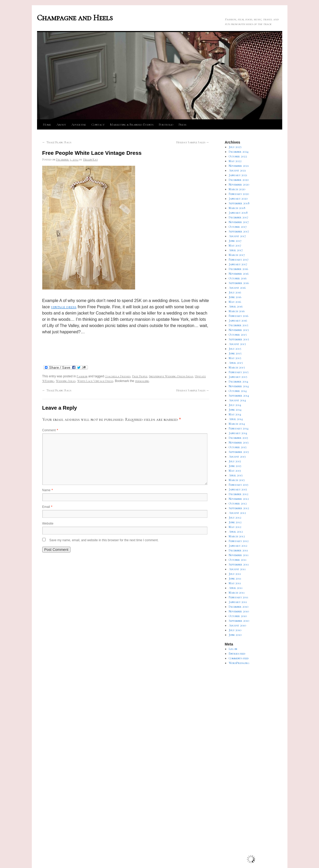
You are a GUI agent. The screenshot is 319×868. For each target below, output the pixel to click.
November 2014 (239, 386)
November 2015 (239, 330)
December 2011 (238, 550)
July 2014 (235, 405)
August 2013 (237, 457)
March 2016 (237, 311)
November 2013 (239, 442)
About (61, 125)
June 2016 (235, 297)
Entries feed (237, 654)
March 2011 (237, 593)
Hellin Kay (91, 159)
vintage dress (64, 307)
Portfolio (166, 125)
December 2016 (238, 269)
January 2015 (238, 377)
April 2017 (236, 250)
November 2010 (239, 611)
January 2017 (238, 264)
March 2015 (237, 367)
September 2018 (239, 203)
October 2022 (238, 156)
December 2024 (239, 152)
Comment (50, 430)
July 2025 (235, 147)
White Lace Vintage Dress (95, 381)
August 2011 (237, 569)
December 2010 (239, 607)
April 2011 (236, 588)
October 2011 (238, 560)
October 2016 (238, 278)
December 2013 (238, 438)
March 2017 (237, 255)
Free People (140, 376)
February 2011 (239, 597)
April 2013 (236, 475)
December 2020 (239, 180)
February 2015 (239, 372)
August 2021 (237, 170)
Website (48, 524)
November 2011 (239, 555)
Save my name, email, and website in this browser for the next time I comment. (104, 540)
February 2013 (239, 485)
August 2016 (237, 288)
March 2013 (237, 480)
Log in (233, 649)
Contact (98, 125)
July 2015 (235, 349)
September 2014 (239, 396)
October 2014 (238, 391)
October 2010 (238, 616)
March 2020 (237, 189)
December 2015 (239, 325)
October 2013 (238, 447)
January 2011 (238, 602)
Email (47, 507)
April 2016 (236, 306)
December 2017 (239, 217)
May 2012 (235, 527)
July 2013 (235, 461)
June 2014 (235, 410)
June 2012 (235, 522)
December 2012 (239, 494)
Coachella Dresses (118, 376)
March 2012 (237, 536)
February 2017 (239, 260)
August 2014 (237, 400)
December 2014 (239, 381)
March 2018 (237, 208)
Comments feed (239, 658)
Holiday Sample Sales (193, 142)
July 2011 (235, 574)
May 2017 (235, 245)
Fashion (82, 376)
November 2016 (239, 274)
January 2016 (238, 321)
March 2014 (237, 424)
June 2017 (235, 241)
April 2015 (236, 363)
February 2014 (239, 428)
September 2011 (239, 564)
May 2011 (235, 583)
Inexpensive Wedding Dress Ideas (171, 376)
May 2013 (235, 471)
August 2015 (237, 344)
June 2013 (235, 466)
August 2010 (237, 625)
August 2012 (237, 513)
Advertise (79, 125)
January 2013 (238, 489)
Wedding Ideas (66, 381)
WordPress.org (239, 663)
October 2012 (238, 503)
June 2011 (235, 578)
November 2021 (239, 166)
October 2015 (238, 335)
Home (47, 125)
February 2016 (239, 316)
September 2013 (239, 452)
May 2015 (235, 358)
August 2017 (237, 236)
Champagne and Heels (75, 18)
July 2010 (235, 630)
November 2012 (239, 499)
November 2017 (239, 222)
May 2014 (235, 414)
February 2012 (239, 541)
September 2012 (239, 508)
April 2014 (236, 419)
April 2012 (236, 532)
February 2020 (239, 194)
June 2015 (235, 353)
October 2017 (238, 227)
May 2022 (235, 161)
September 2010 (239, 621)
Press (182, 125)
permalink (142, 381)
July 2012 (235, 518)
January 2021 (238, 175)
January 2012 (238, 546)
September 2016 (239, 283)
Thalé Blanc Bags (57, 142)
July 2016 (235, 292)
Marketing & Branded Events (132, 125)
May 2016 (235, 302)
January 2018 (238, 213)
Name (47, 490)
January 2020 (238, 199)
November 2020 (239, 184)
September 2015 (239, 339)
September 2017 (239, 231)
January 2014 (238, 433)
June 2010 (235, 635)
